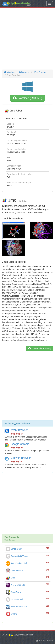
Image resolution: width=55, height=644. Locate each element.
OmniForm (13, 592)
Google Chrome (20, 444)
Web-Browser (40, 72)
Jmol (10, 578)
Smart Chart (14, 549)
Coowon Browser (21, 458)
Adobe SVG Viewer (17, 556)
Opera (11, 614)
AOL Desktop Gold (17, 563)
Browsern (24, 72)
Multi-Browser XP (16, 607)
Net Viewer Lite (15, 585)
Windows (10, 72)
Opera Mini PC (15, 571)
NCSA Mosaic (15, 599)
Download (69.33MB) (27, 98)
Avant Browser (19, 430)
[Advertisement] (27, 39)
